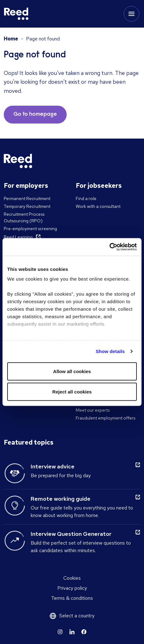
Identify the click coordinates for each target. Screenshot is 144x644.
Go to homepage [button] (35, 114)
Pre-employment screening (30, 229)
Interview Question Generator (71, 534)
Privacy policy (72, 588)
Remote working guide (61, 499)
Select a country (77, 616)
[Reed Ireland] (16, 14)
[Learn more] (60, 632)
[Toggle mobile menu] (131, 14)
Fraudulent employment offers (105, 418)
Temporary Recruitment (27, 206)
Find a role (86, 198)
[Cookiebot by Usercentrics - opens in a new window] (109, 247)
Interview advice (53, 466)
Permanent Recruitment (27, 198)
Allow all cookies (72, 371)
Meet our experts (93, 410)
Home (11, 39)
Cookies (72, 578)
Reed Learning (18, 237)
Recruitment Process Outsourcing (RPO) (24, 217)
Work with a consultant (98, 206)
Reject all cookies (72, 392)
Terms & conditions (72, 598)
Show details (110, 351)
